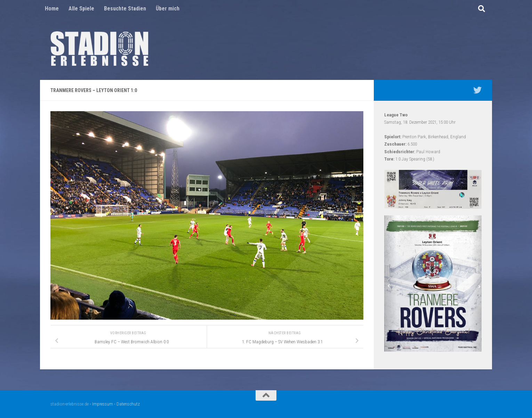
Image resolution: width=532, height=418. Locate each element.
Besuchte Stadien (125, 9)
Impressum (103, 404)
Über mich (168, 9)
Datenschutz (128, 404)
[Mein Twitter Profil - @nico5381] (477, 90)
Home (52, 9)
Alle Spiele (81, 9)
